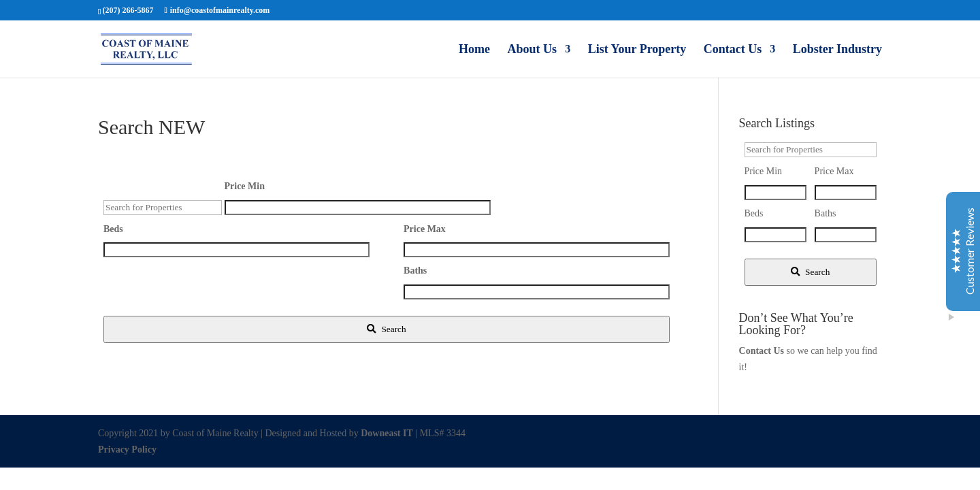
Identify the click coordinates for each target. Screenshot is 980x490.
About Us (533, 50)
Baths (415, 271)
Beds (113, 229)
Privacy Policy (127, 450)
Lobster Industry (837, 50)
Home (474, 50)
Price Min (245, 186)
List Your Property (637, 50)
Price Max (425, 229)
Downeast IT (387, 433)
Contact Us (733, 50)
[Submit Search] (387, 329)
